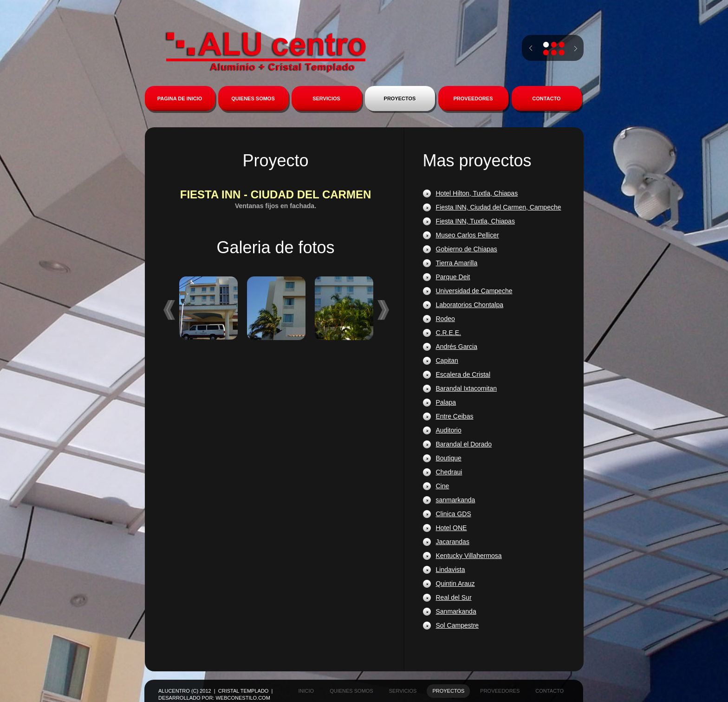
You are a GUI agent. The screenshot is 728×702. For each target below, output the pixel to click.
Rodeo (445, 319)
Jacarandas (453, 542)
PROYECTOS (400, 98)
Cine (443, 486)
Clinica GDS (454, 514)
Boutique (449, 458)
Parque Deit (453, 277)
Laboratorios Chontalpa (470, 305)
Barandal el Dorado (464, 444)
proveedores (500, 691)
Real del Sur (454, 597)
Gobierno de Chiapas (467, 249)
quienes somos (351, 691)
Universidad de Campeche (474, 291)
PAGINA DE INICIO (180, 98)
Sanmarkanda (456, 611)
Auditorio (449, 430)
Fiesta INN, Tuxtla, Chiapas (475, 221)
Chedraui (449, 472)
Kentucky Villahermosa (469, 556)
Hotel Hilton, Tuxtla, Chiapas (477, 193)
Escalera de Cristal (463, 374)
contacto (549, 691)
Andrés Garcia (457, 347)
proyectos (448, 691)
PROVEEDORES (473, 98)
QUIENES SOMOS (253, 98)
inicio (306, 691)
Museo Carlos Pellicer (468, 235)
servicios (403, 691)
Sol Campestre (458, 625)
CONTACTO (546, 98)
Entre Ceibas (455, 416)
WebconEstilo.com (243, 698)
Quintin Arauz (455, 584)
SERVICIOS (326, 98)
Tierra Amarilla (457, 263)
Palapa (446, 402)
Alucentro (266, 52)
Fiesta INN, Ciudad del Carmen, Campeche (499, 207)
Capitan (447, 361)
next (576, 52)
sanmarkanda (456, 500)
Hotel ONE (452, 528)
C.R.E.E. (448, 333)
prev (531, 48)
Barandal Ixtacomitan (467, 388)
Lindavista (451, 570)
